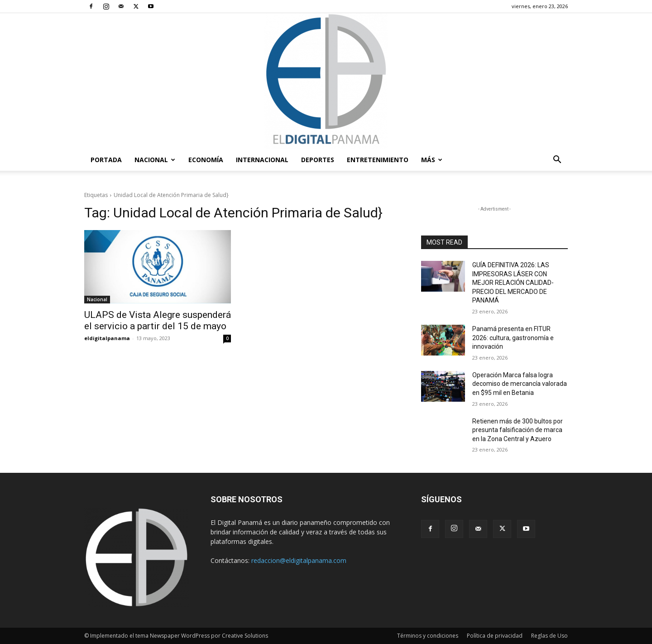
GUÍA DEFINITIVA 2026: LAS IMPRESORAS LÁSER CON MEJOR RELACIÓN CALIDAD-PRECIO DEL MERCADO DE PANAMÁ (513, 283)
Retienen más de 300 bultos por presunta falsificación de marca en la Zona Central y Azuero (518, 430)
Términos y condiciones (428, 636)
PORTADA (106, 160)
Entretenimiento (378, 160)
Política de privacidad (495, 636)
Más (432, 160)
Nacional (155, 160)
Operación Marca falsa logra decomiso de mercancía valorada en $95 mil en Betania (520, 384)
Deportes (318, 160)
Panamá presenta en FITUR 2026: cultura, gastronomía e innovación (513, 338)
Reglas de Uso (549, 636)
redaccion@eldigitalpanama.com (299, 560)
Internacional (262, 160)
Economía (206, 160)
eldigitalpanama (107, 338)
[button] (557, 161)
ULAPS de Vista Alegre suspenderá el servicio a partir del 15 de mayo (158, 320)
